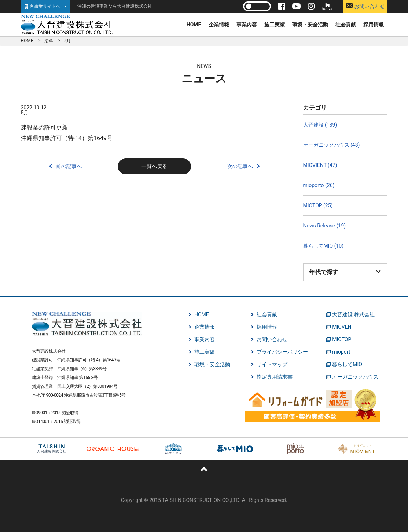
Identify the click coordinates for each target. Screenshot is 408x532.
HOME (194, 25)
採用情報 (374, 25)
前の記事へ (69, 166)
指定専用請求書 (275, 377)
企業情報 (219, 25)
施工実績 (275, 25)
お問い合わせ (365, 6)
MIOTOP (342, 339)
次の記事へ (240, 166)
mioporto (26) (319, 185)
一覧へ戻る (154, 166)
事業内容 (247, 25)
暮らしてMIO (347, 364)
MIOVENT (343, 327)
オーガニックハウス (355, 377)
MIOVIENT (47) (320, 165)
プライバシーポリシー (282, 352)
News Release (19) (325, 226)
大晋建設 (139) (320, 125)
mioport (341, 352)
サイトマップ (272, 364)
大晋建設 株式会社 (353, 314)
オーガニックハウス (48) (332, 145)
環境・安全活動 (310, 25)
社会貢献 (346, 25)
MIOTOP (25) (318, 205)
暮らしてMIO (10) (324, 246)
